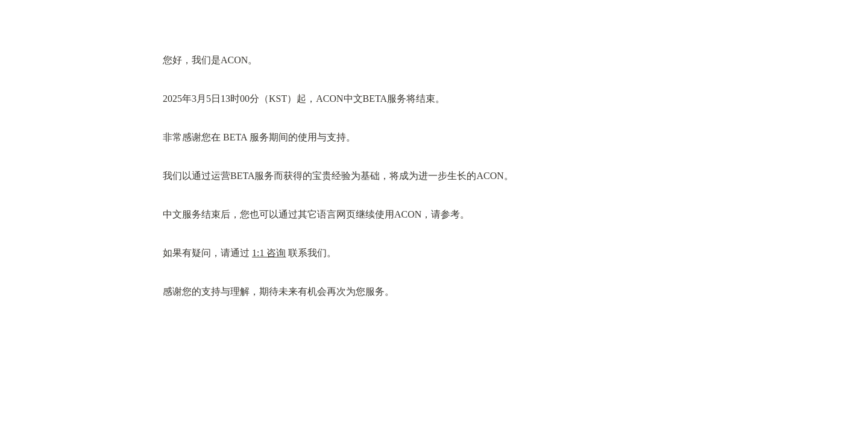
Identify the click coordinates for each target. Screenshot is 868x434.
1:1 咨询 (269, 253)
